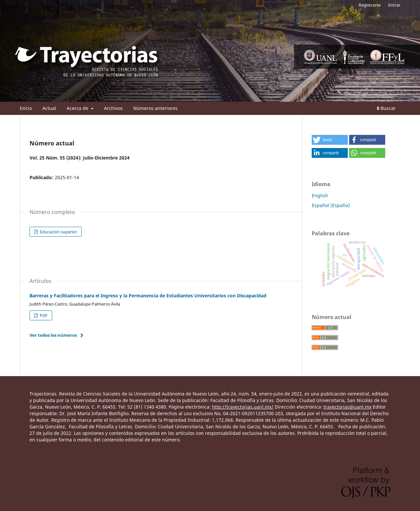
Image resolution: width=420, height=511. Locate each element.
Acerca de (78, 108)
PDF (43, 315)
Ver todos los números (53, 335)
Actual (49, 108)
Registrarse (370, 5)
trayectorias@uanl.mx (347, 407)
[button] (330, 140)
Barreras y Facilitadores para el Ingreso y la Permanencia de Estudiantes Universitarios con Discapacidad (148, 296)
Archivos (113, 108)
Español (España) (331, 205)
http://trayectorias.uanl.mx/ (243, 407)
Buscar (386, 108)
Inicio (26, 108)
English (320, 195)
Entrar (394, 5)
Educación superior (58, 232)
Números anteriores (155, 108)
